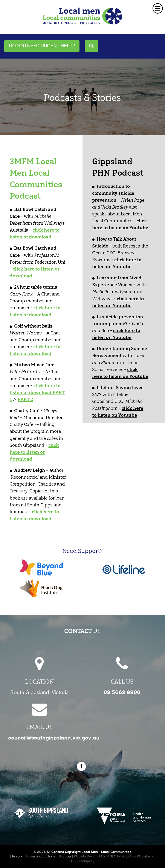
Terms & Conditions (41, 856)
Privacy (17, 856)
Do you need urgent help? (42, 46)
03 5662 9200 (122, 692)
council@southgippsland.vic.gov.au (54, 738)
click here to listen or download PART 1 (37, 392)
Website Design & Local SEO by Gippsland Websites (112, 856)
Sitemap (65, 856)
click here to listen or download (34, 452)
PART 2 (25, 399)
